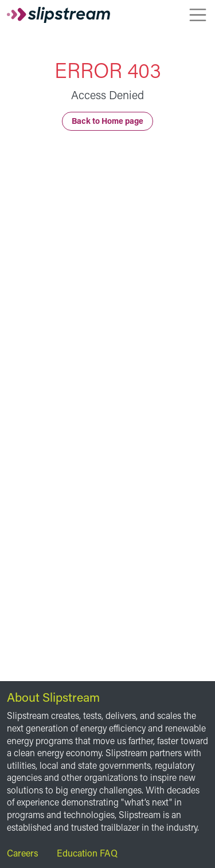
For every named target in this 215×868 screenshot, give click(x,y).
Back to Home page (107, 121)
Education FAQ (87, 853)
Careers (23, 853)
